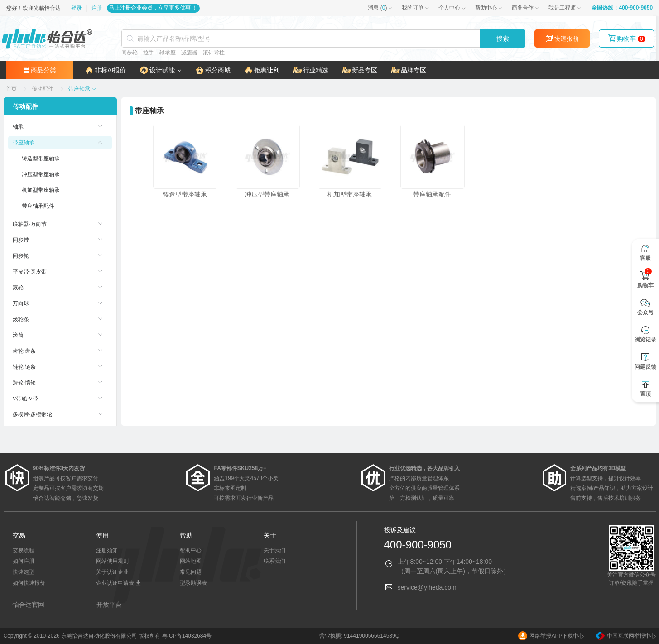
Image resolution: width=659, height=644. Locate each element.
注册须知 (107, 550)
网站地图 (191, 561)
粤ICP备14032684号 (187, 636)
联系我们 (274, 561)
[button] (158, 70)
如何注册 (24, 561)
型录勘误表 (193, 583)
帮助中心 (489, 8)
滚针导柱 (215, 53)
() (380, 8)
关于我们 (274, 550)
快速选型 (24, 572)
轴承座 (169, 53)
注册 (94, 8)
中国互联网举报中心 (626, 636)
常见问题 (191, 572)
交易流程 (24, 550)
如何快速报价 (29, 583)
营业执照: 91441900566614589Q (359, 636)
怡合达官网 (29, 605)
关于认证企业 (112, 572)
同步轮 (131, 53)
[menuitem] (60, 127)
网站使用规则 (112, 561)
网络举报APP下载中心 (551, 636)
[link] (12, 89)
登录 (75, 8)
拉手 (150, 53)
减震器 (191, 53)
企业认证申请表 (118, 583)
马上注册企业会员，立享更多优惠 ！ (150, 8)
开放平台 (109, 605)
